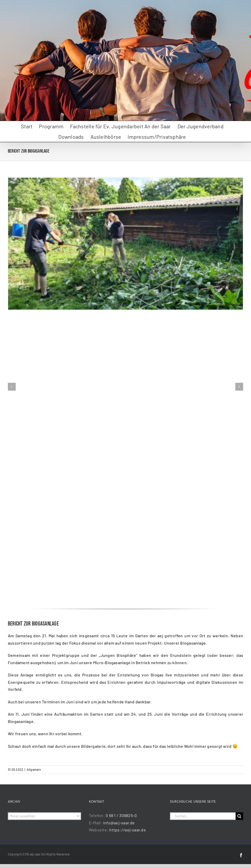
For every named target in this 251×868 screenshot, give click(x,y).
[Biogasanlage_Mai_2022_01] (125, 180)
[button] (12, 387)
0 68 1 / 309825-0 (121, 815)
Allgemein (34, 769)
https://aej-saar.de (128, 830)
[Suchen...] (203, 816)
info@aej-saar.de (119, 823)
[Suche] (239, 816)
